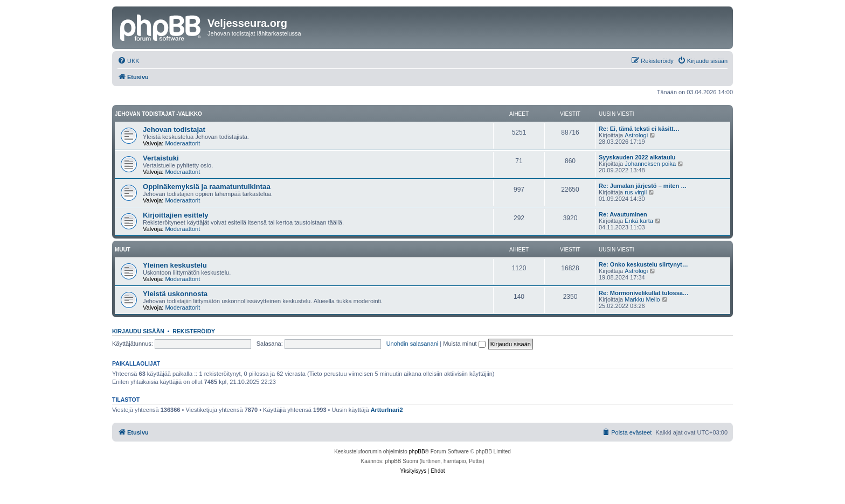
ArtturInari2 (387, 410)
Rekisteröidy (194, 331)
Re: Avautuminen (623, 214)
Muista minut (464, 344)
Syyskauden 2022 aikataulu (637, 157)
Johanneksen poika (650, 164)
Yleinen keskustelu (175, 265)
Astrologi (636, 135)
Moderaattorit (182, 143)
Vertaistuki (161, 158)
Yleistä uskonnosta (175, 294)
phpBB (417, 451)
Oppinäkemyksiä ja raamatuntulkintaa (207, 187)
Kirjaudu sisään (138, 331)
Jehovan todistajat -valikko (158, 114)
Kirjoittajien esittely (176, 215)
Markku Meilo (642, 299)
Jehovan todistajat (174, 129)
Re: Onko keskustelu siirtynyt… (643, 264)
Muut (123, 250)
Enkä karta (639, 221)
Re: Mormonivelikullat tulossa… (644, 293)
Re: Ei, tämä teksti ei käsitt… (639, 129)
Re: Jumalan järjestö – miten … (643, 186)
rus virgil (636, 192)
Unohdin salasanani (413, 344)
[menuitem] (129, 61)
